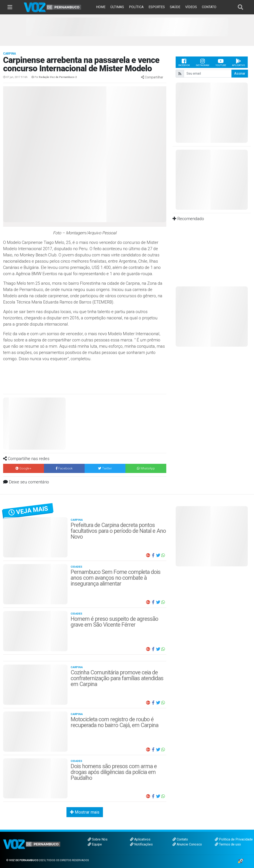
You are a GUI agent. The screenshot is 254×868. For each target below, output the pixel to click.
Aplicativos (140, 839)
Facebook (184, 62)
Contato (180, 839)
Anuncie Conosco (187, 844)
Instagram (203, 62)
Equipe (95, 844)
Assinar (240, 73)
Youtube (221, 62)
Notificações (141, 844)
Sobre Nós (98, 839)
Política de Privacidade (234, 839)
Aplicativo (239, 62)
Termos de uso (228, 844)
